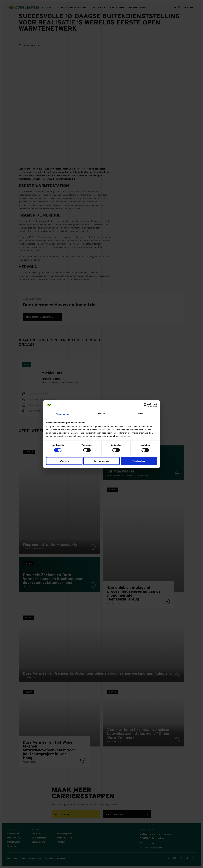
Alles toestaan (139, 461)
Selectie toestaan (102, 461)
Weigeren (64, 461)
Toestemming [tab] (63, 414)
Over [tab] (140, 414)
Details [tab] (102, 414)
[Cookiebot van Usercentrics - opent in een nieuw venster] (146, 405)
